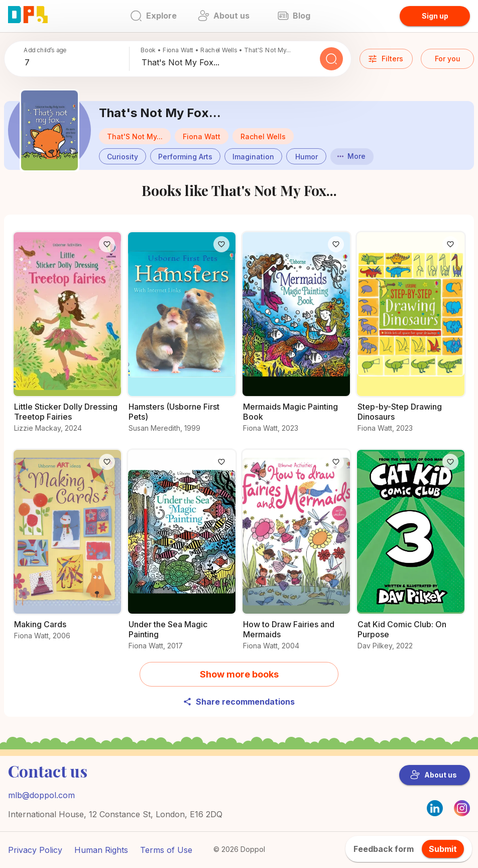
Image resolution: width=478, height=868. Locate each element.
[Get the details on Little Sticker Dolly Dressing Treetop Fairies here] (67, 337)
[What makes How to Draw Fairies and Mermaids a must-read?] (296, 555)
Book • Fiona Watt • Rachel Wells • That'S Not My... (216, 50)
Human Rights (101, 850)
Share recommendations (239, 702)
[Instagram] (462, 813)
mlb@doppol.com (41, 795)
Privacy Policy (35, 850)
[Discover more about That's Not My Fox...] (49, 130)
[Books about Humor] (306, 155)
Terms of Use (166, 850)
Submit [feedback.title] (443, 849)
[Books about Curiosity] (123, 155)
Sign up (435, 16)
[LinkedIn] (435, 808)
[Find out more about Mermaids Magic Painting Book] (296, 337)
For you (448, 59)
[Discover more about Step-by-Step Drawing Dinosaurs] (411, 337)
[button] (202, 136)
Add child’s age (45, 50)
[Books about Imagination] (253, 155)
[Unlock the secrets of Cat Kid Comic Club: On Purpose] (411, 555)
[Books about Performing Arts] (185, 155)
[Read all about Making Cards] (67, 550)
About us (434, 775)
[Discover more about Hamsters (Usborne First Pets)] (182, 337)
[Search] (331, 59)
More (351, 156)
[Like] (107, 244)
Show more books (239, 674)
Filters (385, 59)
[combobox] (75, 63)
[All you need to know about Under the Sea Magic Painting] (182, 555)
